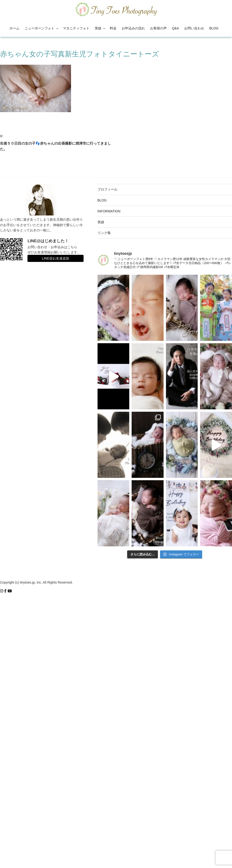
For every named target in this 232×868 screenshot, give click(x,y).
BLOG (214, 28)
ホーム (14, 28)
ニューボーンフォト (42, 28)
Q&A (175, 28)
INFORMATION (109, 211)
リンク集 (104, 233)
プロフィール (107, 189)
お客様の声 (158, 28)
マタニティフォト (76, 28)
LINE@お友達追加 (56, 258)
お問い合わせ (194, 28)
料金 (113, 28)
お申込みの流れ (133, 28)
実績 (100, 28)
